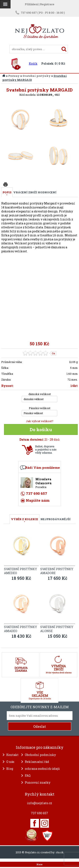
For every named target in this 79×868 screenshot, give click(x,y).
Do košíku (41, 429)
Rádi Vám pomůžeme (42, 467)
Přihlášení (31, 4)
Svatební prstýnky (37, 76)
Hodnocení (47, 192)
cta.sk (60, 852)
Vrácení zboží (25, 192)
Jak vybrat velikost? (40, 421)
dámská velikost (40, 394)
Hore (39, 864)
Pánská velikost (40, 408)
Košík (33, 63)
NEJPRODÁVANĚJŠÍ (56, 519)
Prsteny (14, 76)
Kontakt (12, 755)
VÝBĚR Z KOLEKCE (25, 519)
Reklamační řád (37, 762)
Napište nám (38, 500)
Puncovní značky (38, 782)
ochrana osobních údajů (42, 769)
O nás (10, 762)
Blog (10, 769)
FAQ (28, 776)
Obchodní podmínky (40, 755)
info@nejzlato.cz (39, 803)
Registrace (47, 4)
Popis (7, 192)
